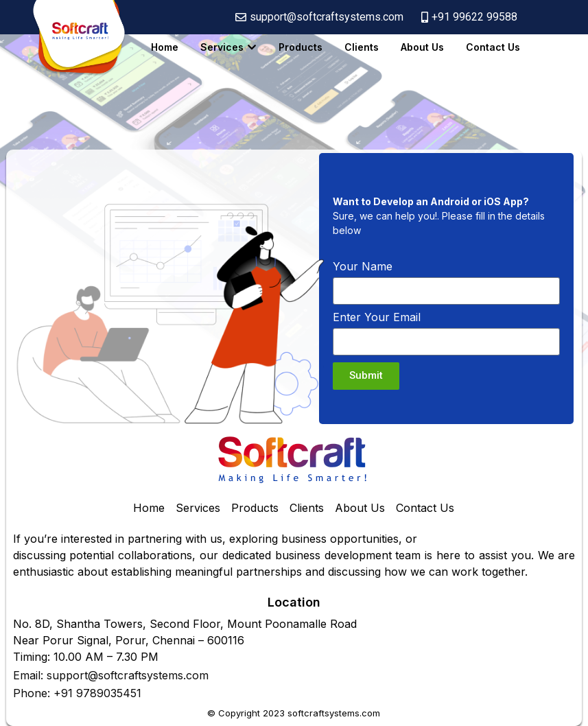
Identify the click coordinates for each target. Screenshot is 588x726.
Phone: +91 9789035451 (77, 693)
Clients (362, 47)
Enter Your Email (377, 318)
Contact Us (493, 47)
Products (301, 47)
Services (222, 47)
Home (165, 47)
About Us (422, 47)
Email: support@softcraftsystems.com (111, 675)
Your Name (363, 267)
